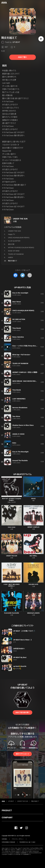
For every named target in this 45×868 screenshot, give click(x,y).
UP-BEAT (16, 42)
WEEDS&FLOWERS (33, 613)
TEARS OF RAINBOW (16, 254)
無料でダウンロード (22, 754)
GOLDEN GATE (33, 584)
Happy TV (11, 234)
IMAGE (33, 499)
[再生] (41, 39)
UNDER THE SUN (20, 219)
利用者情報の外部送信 (8, 842)
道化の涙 (11, 244)
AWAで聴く (22, 57)
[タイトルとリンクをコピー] (30, 275)
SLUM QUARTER (14, 241)
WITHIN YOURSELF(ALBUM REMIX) (21, 248)
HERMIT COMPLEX (33, 527)
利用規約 (4, 839)
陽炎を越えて (35, 801)
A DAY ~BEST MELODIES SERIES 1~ (12, 585)
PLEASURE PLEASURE (12, 613)
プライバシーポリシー (18, 839)
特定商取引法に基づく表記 (27, 842)
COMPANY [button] (7, 817)
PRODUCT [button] (7, 810)
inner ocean (12, 527)
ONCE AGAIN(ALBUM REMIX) (19, 238)
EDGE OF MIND (14, 251)
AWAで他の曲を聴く (22, 712)
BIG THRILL (33, 556)
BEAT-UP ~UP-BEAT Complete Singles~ (12, 499)
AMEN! (11, 257)
